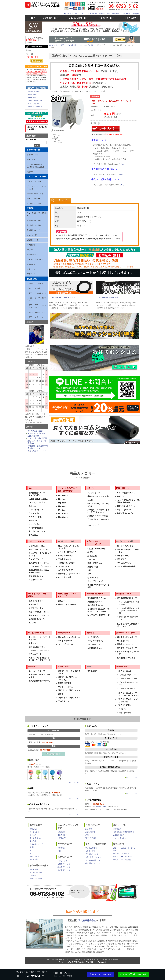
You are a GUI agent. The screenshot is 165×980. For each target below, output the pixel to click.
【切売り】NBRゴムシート (128, 679)
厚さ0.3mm (63, 517)
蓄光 (31, 853)
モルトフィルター (33, 199)
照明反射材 (92, 671)
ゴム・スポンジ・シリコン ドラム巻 (37, 188)
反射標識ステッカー (96, 648)
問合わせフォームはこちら (100, 974)
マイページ (125, 14)
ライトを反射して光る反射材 (37, 214)
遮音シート (63, 694)
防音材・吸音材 (33, 255)
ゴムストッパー (94, 493)
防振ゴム (121, 496)
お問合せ (135, 14)
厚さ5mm (62, 510)
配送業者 (89, 829)
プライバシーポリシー (109, 959)
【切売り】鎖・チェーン (36, 312)
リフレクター (124, 709)
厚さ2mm (62, 503)
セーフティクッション (126, 546)
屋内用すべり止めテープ (127, 648)
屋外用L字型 (93, 567)
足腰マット (33, 643)
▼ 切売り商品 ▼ (131, 18)
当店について (80, 14)
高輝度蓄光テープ (95, 602)
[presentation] (60, 200)
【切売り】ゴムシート (35, 284)
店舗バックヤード (36, 878)
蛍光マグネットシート (67, 604)
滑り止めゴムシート (37, 531)
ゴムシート (33, 488)
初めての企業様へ (34, 91)
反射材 (32, 847)
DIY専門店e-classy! (35, 431)
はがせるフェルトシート (39, 650)
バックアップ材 (65, 577)
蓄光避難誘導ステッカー (98, 598)
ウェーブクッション (96, 581)
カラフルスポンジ (65, 570)
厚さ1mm (62, 499)
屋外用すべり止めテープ (127, 637)
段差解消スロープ (33, 230)
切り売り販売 (32, 279)
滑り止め (30, 250)
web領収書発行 (119, 835)
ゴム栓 (90, 500)
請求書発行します (64, 867)
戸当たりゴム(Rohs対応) (98, 516)
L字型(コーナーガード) (97, 549)
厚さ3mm (62, 506)
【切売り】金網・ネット (36, 317)
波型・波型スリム (95, 563)
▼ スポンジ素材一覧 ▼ (78, 18)
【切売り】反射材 (33, 288)
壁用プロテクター (124, 559)
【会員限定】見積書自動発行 (124, 832)
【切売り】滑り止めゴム (127, 689)
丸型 (89, 570)
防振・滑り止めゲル (125, 513)
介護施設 (33, 875)
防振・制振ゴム (33, 159)
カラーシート (64, 566)
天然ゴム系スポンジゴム (39, 550)
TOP (33, 18)
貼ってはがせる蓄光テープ (98, 615)
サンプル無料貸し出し (93, 860)
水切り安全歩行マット (38, 647)
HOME (51, 45)
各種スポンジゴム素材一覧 (37, 177)
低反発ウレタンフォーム (39, 563)
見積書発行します (64, 864)
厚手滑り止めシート (125, 644)
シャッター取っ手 (65, 556)
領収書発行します (64, 870)
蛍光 (31, 850)
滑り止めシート (123, 641)
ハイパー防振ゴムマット (127, 493)
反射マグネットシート (38, 608)
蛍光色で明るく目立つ (35, 220)
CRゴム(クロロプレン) (38, 502)
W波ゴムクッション (125, 510)
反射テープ (33, 604)
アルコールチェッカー (35, 259)
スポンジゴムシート (34, 181)
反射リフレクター (36, 601)
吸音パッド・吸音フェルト (69, 690)
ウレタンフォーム (36, 559)
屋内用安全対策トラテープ (40, 681)
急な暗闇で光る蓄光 (34, 225)
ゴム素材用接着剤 (36, 528)
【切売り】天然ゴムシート (128, 675)
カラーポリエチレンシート (69, 574)
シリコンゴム (34, 524)
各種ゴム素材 (34, 856)
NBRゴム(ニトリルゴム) (39, 499)
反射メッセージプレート (39, 615)
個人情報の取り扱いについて (59, 959)
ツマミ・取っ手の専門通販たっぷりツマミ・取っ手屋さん (38, 441)
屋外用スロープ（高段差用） (124, 857)
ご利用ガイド (68, 14)
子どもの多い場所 (36, 872)
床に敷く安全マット (36, 633)
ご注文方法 (62, 848)
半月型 (90, 552)
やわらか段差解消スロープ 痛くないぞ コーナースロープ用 (129, 611)
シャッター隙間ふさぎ (35, 194)
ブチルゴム (33, 535)
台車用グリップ (123, 556)
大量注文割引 (90, 851)
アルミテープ (64, 701)
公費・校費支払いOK (35, 101)
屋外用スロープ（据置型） (123, 860)
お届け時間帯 (90, 832)
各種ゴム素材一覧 (33, 150)
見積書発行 (32, 98)
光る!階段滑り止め (95, 605)
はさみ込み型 (93, 578)
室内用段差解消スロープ (127, 598)
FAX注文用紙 (104, 14)
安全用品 (30, 208)
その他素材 (31, 245)
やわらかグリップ (124, 563)
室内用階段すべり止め (126, 658)
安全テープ (31, 274)
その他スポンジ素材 (34, 203)
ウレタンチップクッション (40, 566)
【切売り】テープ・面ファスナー (37, 299)
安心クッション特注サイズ (123, 854)
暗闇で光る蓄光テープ (96, 594)
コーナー (91, 560)
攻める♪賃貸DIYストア (37, 451)
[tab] (60, 200)
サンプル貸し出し (34, 104)
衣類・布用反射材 (125, 713)
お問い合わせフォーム (99, 807)
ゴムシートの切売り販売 (108, 298)
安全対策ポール (33, 240)
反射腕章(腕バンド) (37, 619)
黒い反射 (32, 623)
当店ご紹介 (62, 832)
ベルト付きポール (65, 641)
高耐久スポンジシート (38, 576)
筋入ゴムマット (35, 654)
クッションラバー (36, 510)
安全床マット (32, 264)
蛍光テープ (63, 601)
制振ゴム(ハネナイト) (126, 506)
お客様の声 (92, 14)
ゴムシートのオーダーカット (63, 298)
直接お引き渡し (91, 838)
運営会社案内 (62, 835)
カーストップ (93, 525)
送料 (59, 851)
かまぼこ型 (92, 556)
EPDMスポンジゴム (37, 546)
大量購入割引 (32, 94)
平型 (89, 574)
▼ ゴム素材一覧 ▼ (50, 18)
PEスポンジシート (36, 580)
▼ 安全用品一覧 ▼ (106, 18)
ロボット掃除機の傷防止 (127, 566)
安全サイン (31, 269)
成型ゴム (30, 172)
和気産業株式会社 (87, 921)
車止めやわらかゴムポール (69, 637)
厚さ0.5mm (63, 495)
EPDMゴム (33, 521)
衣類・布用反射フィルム (39, 612)
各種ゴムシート (33, 155)
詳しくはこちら (75, 782)
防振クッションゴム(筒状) (98, 496)
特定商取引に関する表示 (85, 959)
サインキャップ (94, 644)
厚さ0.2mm (63, 514)
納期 (87, 835)
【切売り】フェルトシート (37, 293)
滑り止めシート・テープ (126, 633)
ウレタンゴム (34, 513)
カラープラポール (65, 644)
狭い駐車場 (34, 869)
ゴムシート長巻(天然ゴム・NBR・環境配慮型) (35, 166)
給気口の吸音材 (65, 683)
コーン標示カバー (95, 637)
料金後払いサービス (35, 107)
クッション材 (32, 235)
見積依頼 (115, 14)
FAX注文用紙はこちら (54, 754)
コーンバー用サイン (96, 641)
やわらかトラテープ (37, 671)
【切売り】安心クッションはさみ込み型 (37, 306)
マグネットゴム (35, 517)
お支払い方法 (62, 861)
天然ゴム (32, 506)
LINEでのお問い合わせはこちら (133, 974)
